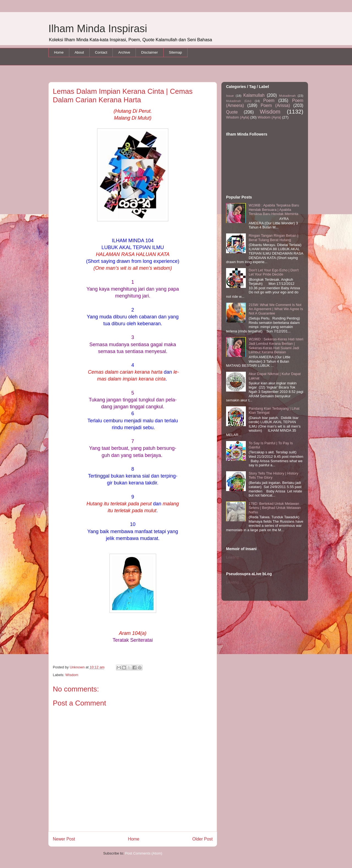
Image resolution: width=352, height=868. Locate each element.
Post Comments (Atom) (144, 853)
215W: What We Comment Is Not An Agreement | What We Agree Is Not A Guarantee (276, 309)
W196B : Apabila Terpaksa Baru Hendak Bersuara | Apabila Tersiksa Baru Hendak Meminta (274, 210)
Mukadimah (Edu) (239, 101)
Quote (232, 112)
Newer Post (64, 839)
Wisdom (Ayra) (269, 117)
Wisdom (72, 675)
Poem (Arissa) (275, 105)
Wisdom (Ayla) (238, 117)
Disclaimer (149, 52)
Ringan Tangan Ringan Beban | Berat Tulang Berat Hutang (273, 238)
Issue (230, 96)
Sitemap (175, 52)
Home (59, 52)
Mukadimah (287, 96)
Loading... (234, 557)
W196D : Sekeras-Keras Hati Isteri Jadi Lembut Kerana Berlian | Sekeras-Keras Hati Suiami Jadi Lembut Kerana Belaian (276, 346)
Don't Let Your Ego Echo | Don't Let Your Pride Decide (274, 272)
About (79, 52)
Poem (269, 100)
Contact (101, 52)
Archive (124, 52)
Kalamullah (254, 95)
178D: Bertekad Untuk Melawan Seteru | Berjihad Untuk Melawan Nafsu (275, 508)
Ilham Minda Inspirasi (98, 29)
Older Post (202, 839)
